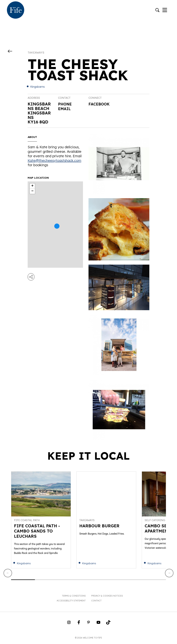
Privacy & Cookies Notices (107, 598)
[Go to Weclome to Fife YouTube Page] (98, 625)
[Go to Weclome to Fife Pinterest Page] (89, 625)
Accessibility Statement (71, 602)
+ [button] (32, 186)
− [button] (32, 191)
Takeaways (36, 53)
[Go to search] (157, 10)
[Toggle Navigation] (165, 10)
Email (65, 108)
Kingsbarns (38, 87)
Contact (96, 602)
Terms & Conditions (74, 598)
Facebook (100, 104)
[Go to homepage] (16, 10)
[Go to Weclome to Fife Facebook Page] (79, 625)
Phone (66, 104)
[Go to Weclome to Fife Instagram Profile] (69, 625)
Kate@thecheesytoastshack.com (54, 160)
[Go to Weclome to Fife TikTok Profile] (108, 625)
